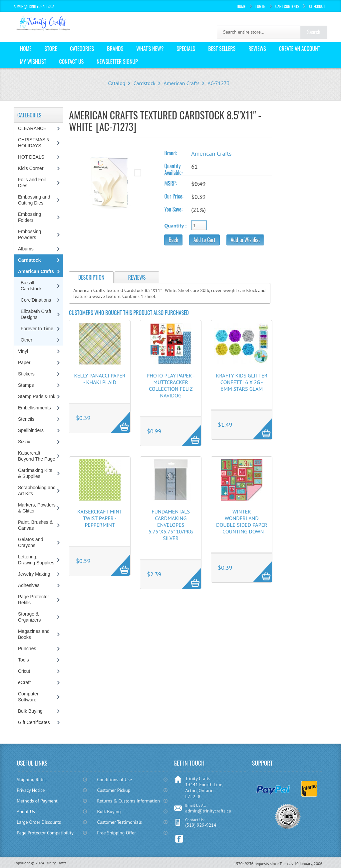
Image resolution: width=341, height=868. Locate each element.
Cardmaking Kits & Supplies (35, 473)
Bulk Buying (30, 711)
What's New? (150, 49)
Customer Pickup (114, 790)
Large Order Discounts (39, 822)
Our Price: (174, 196)
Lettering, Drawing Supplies (36, 560)
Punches (27, 649)
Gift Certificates (34, 722)
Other (26, 340)
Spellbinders (31, 430)
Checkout (317, 6)
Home (241, 6)
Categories (82, 49)
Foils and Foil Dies (32, 183)
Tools (23, 660)
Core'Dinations (36, 300)
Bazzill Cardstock (31, 286)
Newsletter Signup (117, 62)
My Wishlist (33, 62)
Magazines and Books (34, 634)
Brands (115, 49)
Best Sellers (222, 49)
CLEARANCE (32, 128)
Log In (260, 6)
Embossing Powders (29, 234)
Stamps (26, 385)
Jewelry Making (34, 574)
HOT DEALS (31, 157)
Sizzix (24, 442)
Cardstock (145, 83)
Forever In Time (37, 329)
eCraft (24, 682)
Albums (26, 249)
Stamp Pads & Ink (37, 396)
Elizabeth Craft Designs (36, 314)
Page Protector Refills (33, 600)
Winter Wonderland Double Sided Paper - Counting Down (242, 521)
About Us (26, 811)
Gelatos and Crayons (31, 542)
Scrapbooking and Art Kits (37, 491)
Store (51, 49)
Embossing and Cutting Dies (34, 200)
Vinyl (23, 351)
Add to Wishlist (245, 240)
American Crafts (181, 83)
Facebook (179, 839)
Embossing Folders (29, 217)
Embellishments (34, 408)
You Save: (173, 209)
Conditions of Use (114, 780)
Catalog (117, 83)
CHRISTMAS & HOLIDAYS (34, 143)
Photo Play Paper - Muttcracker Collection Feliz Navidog (171, 385)
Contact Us (72, 62)
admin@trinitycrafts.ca (208, 811)
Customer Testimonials (119, 822)
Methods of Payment (37, 801)
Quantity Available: (173, 169)
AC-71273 (218, 83)
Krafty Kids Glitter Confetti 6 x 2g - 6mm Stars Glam (242, 382)
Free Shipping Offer (116, 833)
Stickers (26, 374)
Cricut (24, 671)
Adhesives (29, 585)
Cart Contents (287, 6)
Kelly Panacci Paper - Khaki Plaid (100, 379)
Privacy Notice (31, 790)
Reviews (257, 49)
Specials (186, 49)
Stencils (26, 419)
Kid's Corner (31, 168)
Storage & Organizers (29, 617)
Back (173, 240)
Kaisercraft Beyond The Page (37, 456)
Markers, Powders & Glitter (37, 508)
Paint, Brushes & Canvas (35, 525)
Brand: (170, 153)
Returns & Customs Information (128, 801)
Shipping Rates (31, 780)
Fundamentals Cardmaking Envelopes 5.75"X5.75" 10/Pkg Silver (171, 525)
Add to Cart (204, 240)
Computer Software (28, 697)
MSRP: (170, 183)
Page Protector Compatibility (45, 833)
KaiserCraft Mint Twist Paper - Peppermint (100, 518)
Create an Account (300, 49)
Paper (24, 362)
